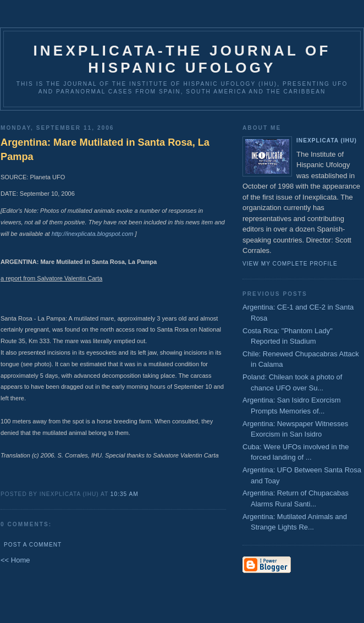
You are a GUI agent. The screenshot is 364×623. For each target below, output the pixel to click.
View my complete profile (290, 264)
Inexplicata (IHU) (327, 140)
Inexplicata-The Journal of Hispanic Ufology (182, 59)
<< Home (15, 560)
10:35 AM (125, 494)
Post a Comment (33, 545)
